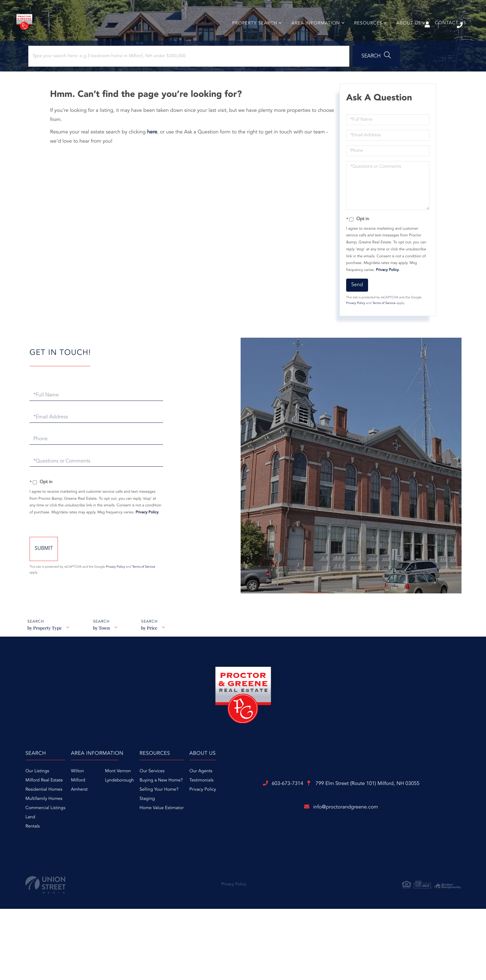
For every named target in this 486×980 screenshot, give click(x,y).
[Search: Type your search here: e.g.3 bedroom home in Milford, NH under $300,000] (85, 75)
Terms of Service (382, 326)
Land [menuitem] (104, 848)
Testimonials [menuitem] (344, 811)
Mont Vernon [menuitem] (214, 802)
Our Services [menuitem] (272, 802)
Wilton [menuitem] (174, 802)
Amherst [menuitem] (176, 820)
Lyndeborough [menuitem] (216, 811)
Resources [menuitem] (365, 36)
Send (355, 308)
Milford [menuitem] (175, 811)
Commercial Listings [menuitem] (119, 839)
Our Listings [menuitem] (111, 802)
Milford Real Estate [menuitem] (118, 811)
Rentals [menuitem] (106, 857)
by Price (152, 662)
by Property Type (44, 662)
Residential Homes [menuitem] (117, 820)
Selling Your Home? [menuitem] (278, 820)
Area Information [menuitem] (312, 36)
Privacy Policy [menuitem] (345, 820)
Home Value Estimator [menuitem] (281, 839)
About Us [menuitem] (405, 36)
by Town (103, 662)
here (156, 155)
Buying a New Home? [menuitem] (281, 811)
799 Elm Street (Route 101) (278, 883)
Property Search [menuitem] (251, 36)
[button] (176, 75)
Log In (381, 26)
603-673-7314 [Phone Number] (445, 25)
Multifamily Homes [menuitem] (117, 829)
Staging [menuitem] (267, 829)
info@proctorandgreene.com (243, 908)
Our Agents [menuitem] (343, 802)
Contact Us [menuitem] (447, 36)
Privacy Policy (386, 293)
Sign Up (409, 26)
